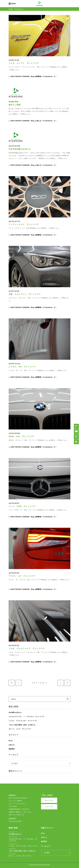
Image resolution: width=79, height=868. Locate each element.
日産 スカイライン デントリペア (25, 294)
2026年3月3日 (12, 849)
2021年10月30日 (14, 433)
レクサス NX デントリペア (22, 367)
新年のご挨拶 (15, 105)
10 (43, 683)
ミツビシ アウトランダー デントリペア (23, 721)
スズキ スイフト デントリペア (24, 63)
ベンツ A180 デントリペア (22, 506)
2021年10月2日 (14, 503)
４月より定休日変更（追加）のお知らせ (22, 725)
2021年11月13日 (14, 364)
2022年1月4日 (13, 102)
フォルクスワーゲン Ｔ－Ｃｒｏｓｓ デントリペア (26, 717)
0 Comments (48, 76)
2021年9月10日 (14, 645)
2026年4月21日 (13, 832)
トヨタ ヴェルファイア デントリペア (27, 648)
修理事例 (38, 76)
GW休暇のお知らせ (15, 712)
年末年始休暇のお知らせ (20, 149)
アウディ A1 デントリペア (22, 576)
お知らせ (38, 121)
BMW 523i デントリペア (21, 436)
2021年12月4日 (14, 291)
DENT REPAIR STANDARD (20, 76)
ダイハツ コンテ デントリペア (20, 729)
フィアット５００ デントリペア (24, 224)
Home (11, 9)
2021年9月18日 (14, 573)
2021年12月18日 (14, 146)
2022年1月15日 (14, 60)
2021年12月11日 (14, 221)
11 (46, 683)
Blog (33, 76)
